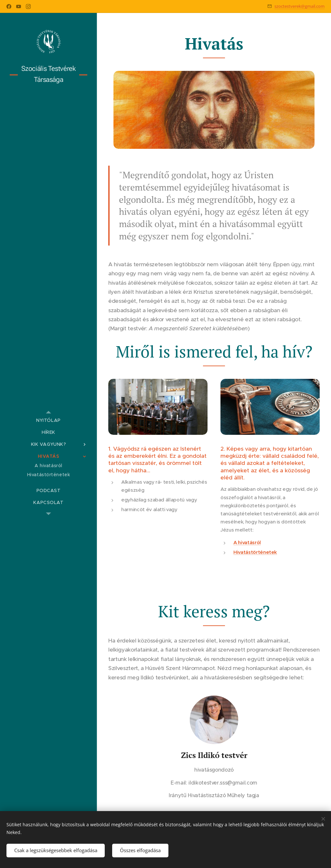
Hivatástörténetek (255, 552)
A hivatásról (247, 542)
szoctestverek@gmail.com (299, 6)
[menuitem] (48, 420)
